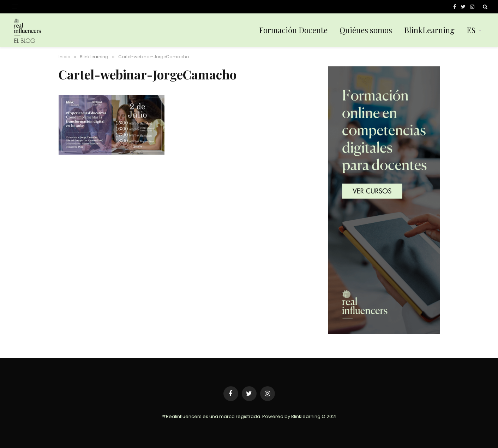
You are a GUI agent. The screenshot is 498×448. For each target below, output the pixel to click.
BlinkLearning (429, 30)
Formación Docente (293, 30)
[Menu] (15, 7)
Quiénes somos (366, 30)
